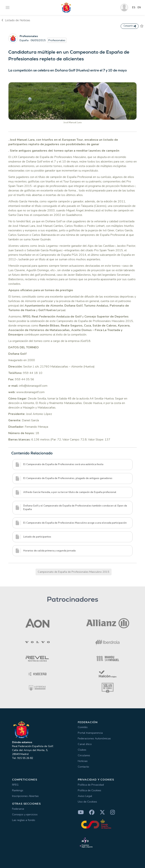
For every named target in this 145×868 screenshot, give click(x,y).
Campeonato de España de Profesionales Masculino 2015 (74, 572)
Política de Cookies (89, 790)
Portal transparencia (90, 733)
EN (139, 8)
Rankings (18, 790)
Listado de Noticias (16, 20)
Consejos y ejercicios (25, 814)
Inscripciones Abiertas (25, 796)
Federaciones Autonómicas (94, 738)
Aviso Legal (85, 796)
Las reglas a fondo (24, 820)
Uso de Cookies (87, 802)
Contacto (83, 767)
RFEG (15, 785)
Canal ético (85, 744)
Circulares (84, 755)
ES (134, 8)
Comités (83, 727)
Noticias (83, 761)
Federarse (18, 809)
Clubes (82, 750)
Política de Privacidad (91, 785)
